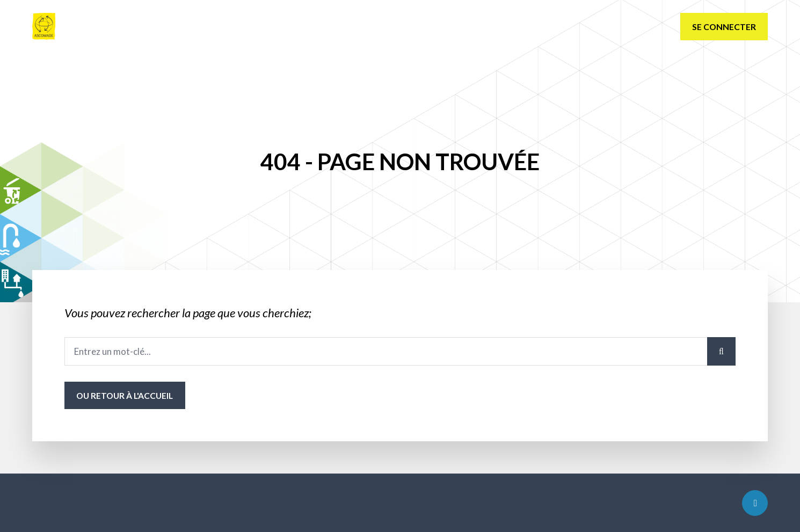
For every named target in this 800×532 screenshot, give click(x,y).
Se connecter (724, 27)
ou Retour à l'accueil (125, 395)
